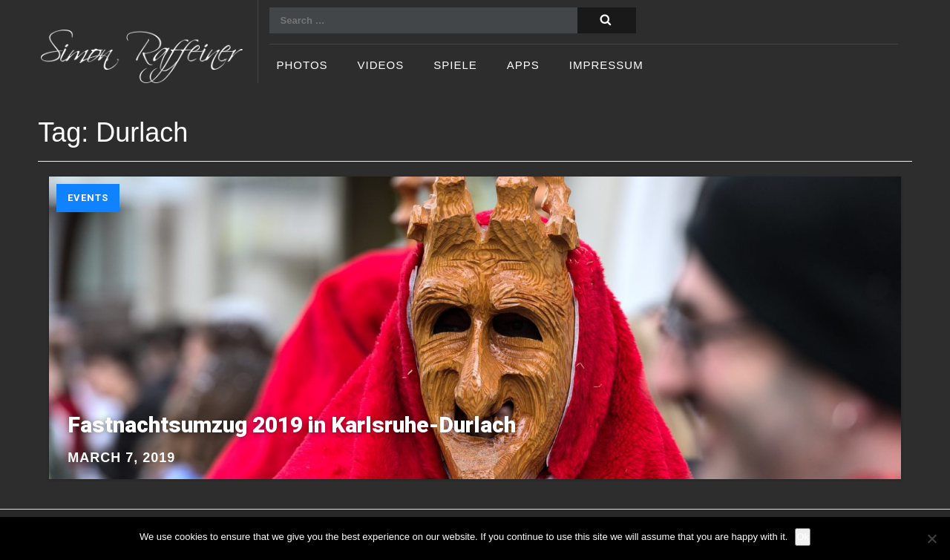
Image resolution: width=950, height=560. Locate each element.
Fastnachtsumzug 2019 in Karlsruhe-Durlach (292, 425)
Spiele (455, 66)
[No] (931, 538)
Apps (523, 66)
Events (88, 198)
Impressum (606, 66)
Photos (302, 66)
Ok (803, 537)
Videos (381, 66)
